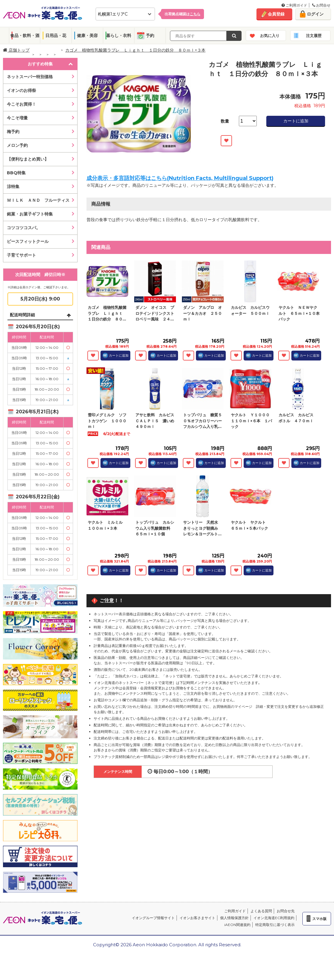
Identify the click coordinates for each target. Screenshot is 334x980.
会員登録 (276, 14)
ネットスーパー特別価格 (30, 77)
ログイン (315, 14)
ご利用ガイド (294, 5)
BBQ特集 (16, 173)
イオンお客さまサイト (197, 918)
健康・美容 (87, 36)
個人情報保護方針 (234, 918)
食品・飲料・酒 (25, 36)
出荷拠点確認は (183, 14)
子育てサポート (21, 255)
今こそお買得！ (21, 104)
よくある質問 (261, 911)
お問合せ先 (286, 911)
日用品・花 (56, 36)
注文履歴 (314, 36)
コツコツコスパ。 (24, 228)
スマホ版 (319, 919)
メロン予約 (17, 145)
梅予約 (13, 132)
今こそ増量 (17, 118)
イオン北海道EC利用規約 (274, 918)
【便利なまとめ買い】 (28, 159)
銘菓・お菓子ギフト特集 (30, 214)
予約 (150, 36)
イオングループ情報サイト (153, 918)
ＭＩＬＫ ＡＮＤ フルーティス (38, 200)
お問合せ (321, 5)
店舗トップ (16, 50)
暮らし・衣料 (119, 36)
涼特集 (13, 187)
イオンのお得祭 (21, 90)
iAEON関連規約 (237, 925)
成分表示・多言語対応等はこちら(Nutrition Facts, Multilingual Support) (180, 178)
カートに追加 (296, 121)
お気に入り (270, 36)
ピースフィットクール (28, 241)
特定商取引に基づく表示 (275, 925)
